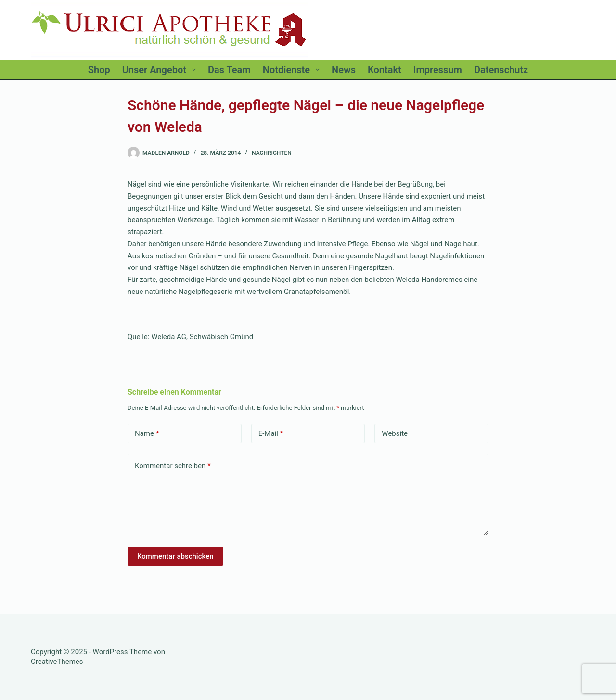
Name (147, 434)
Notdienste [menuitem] (293, 70)
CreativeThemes (57, 662)
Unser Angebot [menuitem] (161, 70)
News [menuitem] (344, 70)
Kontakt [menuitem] (385, 70)
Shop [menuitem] (99, 70)
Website (395, 433)
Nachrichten (272, 153)
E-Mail (271, 434)
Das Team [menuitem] (229, 70)
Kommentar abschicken (175, 556)
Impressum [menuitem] (438, 70)
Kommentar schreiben (173, 466)
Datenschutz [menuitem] (501, 70)
